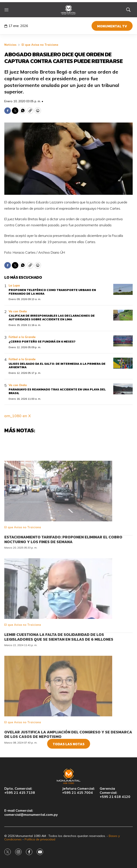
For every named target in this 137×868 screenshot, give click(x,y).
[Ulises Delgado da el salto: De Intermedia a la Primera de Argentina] (123, 363)
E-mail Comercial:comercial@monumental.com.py (31, 813)
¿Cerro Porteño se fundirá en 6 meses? (42, 342)
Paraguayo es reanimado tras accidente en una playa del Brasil (57, 391)
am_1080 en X (18, 416)
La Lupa (14, 285)
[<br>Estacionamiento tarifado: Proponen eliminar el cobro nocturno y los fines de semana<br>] (68, 514)
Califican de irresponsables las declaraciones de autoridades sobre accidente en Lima (52, 318)
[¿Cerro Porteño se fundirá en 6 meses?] (123, 341)
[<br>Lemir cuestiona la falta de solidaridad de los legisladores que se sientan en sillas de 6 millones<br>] (68, 612)
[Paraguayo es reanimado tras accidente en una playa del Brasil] (123, 389)
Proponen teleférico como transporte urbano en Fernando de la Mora (52, 292)
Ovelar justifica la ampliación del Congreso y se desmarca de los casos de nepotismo (68, 757)
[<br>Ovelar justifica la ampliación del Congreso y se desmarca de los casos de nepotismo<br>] (68, 709)
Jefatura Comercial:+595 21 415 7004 (78, 791)
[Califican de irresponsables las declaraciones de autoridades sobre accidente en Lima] (123, 315)
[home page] (69, 10)
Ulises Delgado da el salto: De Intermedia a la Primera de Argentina (57, 366)
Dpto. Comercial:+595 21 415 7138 (20, 791)
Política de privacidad (40, 839)
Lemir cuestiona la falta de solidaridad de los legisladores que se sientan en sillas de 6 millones (59, 660)
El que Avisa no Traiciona (40, 45)
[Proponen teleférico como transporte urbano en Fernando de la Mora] (123, 289)
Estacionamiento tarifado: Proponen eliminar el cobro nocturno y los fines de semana (63, 563)
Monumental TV (112, 26)
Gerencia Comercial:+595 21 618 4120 (115, 793)
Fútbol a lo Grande (22, 337)
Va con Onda (18, 311)
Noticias (10, 45)
